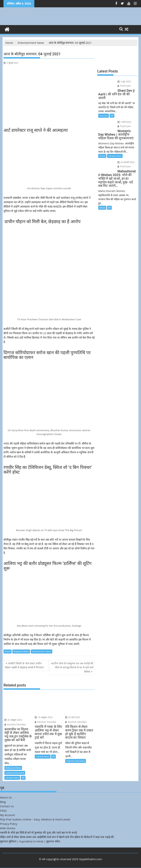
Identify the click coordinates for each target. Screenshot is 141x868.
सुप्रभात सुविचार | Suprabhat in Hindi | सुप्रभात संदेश (30, 841)
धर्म (23, 778)
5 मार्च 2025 (124, 122)
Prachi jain (124, 86)
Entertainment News (42, 651)
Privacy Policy (9, 824)
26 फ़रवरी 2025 (126, 162)
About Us (6, 797)
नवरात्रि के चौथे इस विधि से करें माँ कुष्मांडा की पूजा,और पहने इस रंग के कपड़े (38, 832)
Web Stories (8, 828)
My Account (8, 815)
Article (8, 651)
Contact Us (7, 806)
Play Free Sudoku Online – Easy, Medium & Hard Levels (35, 819)
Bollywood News (21, 651)
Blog (3, 802)
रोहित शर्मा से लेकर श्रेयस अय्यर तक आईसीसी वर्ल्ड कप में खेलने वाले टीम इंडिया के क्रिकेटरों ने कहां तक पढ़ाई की (57, 837)
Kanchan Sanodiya (15, 724)
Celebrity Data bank (15, 773)
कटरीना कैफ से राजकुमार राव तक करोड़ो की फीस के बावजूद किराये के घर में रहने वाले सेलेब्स (72, 667)
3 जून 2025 (124, 82)
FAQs (3, 811)
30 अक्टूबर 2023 (13, 720)
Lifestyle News (12, 778)
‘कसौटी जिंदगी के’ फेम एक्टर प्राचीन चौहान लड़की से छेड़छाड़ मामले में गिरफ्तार (24, 665)
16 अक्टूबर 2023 (44, 717)
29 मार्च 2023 (73, 717)
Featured (104, 116)
